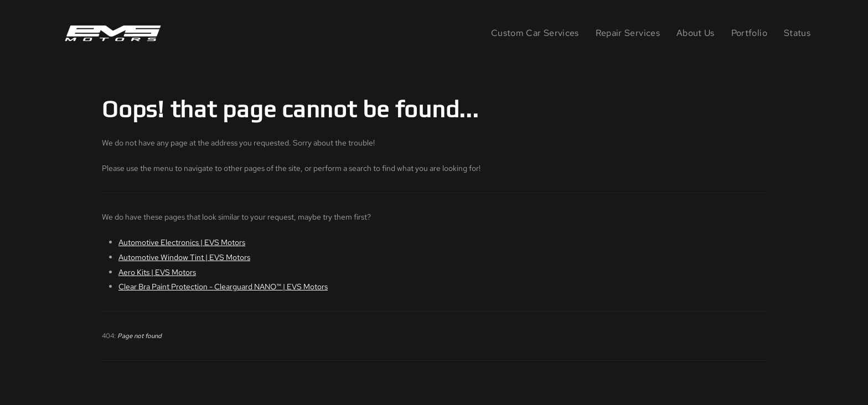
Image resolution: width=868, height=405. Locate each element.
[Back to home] (115, 33)
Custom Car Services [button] (535, 33)
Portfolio (749, 33)
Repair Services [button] (628, 33)
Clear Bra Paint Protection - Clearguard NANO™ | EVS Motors (223, 286)
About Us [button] (696, 33)
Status (797, 33)
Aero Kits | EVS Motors (157, 272)
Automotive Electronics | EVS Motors (182, 242)
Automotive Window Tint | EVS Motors (184, 257)
